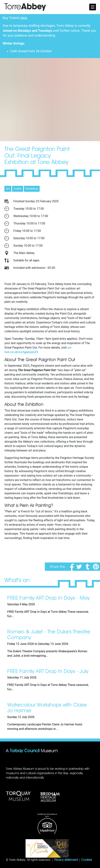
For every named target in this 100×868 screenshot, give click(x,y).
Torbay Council (25, 751)
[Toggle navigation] (93, 7)
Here (24, 18)
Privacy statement (66, 860)
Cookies (86, 860)
